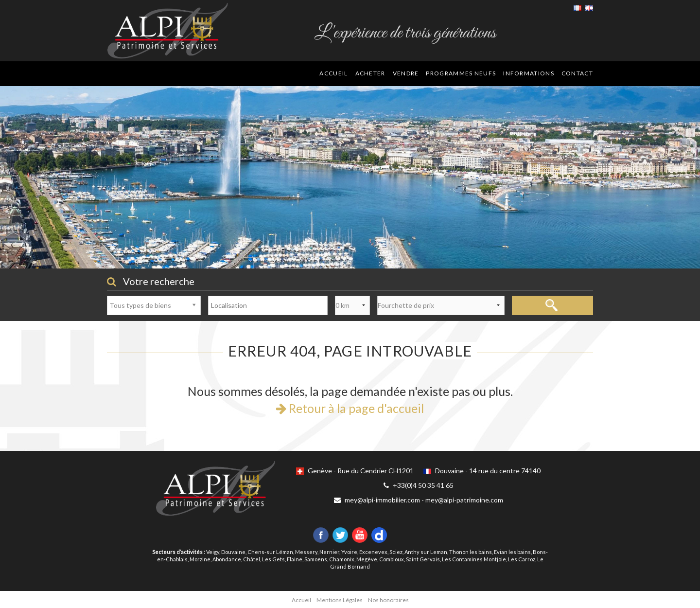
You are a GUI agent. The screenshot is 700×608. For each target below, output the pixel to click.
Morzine (200, 559)
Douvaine (233, 552)
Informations (529, 73)
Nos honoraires (388, 600)
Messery (306, 552)
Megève (367, 559)
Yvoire (349, 552)
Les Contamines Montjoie (474, 559)
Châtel (252, 559)
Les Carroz (522, 559)
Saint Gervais (423, 559)
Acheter (370, 73)
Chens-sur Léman (270, 552)
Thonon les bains (471, 552)
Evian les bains (512, 552)
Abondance (227, 559)
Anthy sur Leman (426, 552)
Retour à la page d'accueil (350, 408)
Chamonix (342, 559)
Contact (577, 73)
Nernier (329, 552)
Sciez (396, 552)
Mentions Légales (340, 600)
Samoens (316, 559)
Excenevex (373, 552)
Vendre (406, 73)
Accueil (333, 73)
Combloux (392, 559)
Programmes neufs (461, 73)
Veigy (213, 552)
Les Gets (273, 559)
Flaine (295, 559)
